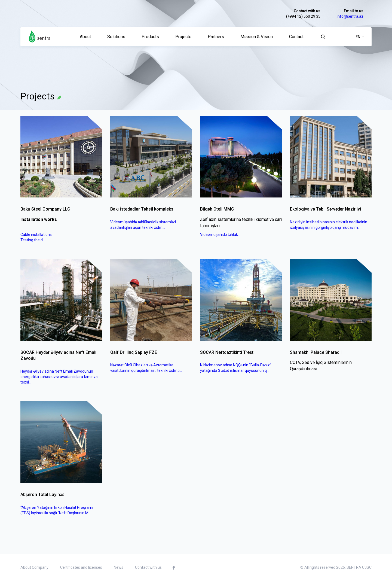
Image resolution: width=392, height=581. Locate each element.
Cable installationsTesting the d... (36, 237)
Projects (183, 37)
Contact (296, 37)
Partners (216, 37)
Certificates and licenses (81, 567)
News (119, 567)
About (85, 37)
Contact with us (307, 11)
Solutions (116, 37)
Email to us (354, 11)
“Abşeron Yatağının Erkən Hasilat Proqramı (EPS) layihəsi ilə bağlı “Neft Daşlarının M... (57, 510)
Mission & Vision (257, 37)
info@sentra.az (350, 16)
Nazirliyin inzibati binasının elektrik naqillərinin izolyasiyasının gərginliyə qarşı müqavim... (329, 225)
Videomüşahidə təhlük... (220, 235)
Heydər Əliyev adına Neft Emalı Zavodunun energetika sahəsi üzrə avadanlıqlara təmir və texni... (59, 377)
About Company (34, 567)
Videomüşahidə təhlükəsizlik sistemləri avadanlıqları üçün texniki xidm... (143, 225)
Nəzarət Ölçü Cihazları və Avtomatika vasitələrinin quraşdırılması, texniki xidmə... (146, 368)
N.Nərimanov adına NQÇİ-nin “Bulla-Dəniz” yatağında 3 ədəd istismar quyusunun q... (236, 368)
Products (150, 37)
